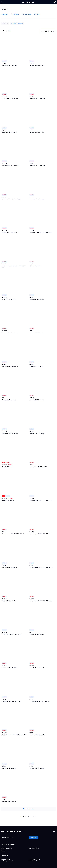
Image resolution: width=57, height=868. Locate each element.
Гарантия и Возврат (34, 848)
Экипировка (15, 14)
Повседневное (27, 14)
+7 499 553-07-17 (8, 838)
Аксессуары (5, 14)
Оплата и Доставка (6, 848)
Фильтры (7, 31)
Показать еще (28, 809)
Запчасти (37, 14)
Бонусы (3, 851)
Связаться (33, 838)
